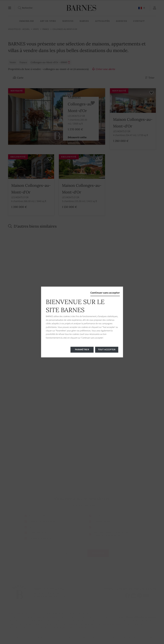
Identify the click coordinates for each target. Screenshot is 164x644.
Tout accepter (107, 350)
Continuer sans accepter (105, 293)
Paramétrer (82, 350)
